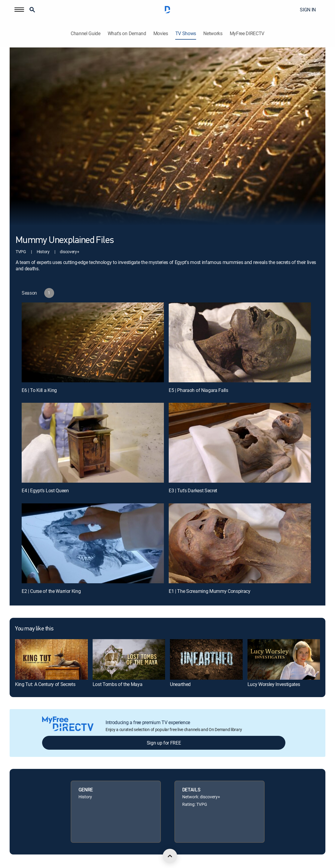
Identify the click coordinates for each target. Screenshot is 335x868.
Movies (161, 33)
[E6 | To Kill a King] (93, 342)
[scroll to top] (170, 856)
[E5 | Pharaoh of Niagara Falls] (240, 342)
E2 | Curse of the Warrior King (51, 591)
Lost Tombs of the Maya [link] (118, 684)
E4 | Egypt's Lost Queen (45, 490)
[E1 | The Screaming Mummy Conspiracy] (240, 543)
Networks (213, 33)
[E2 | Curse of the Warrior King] (93, 543)
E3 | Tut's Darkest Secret (193, 490)
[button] (19, 10)
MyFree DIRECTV (247, 33)
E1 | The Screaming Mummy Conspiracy (210, 591)
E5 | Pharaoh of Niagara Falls (198, 390)
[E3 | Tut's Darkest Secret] (240, 443)
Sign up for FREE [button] (164, 743)
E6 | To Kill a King (39, 390)
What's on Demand (127, 33)
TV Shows (186, 33)
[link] (51, 659)
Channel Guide (86, 33)
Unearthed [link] (180, 684)
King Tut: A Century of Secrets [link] (45, 684)
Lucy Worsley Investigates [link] (274, 684)
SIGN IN (308, 10)
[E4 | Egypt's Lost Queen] (93, 443)
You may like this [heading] (34, 629)
